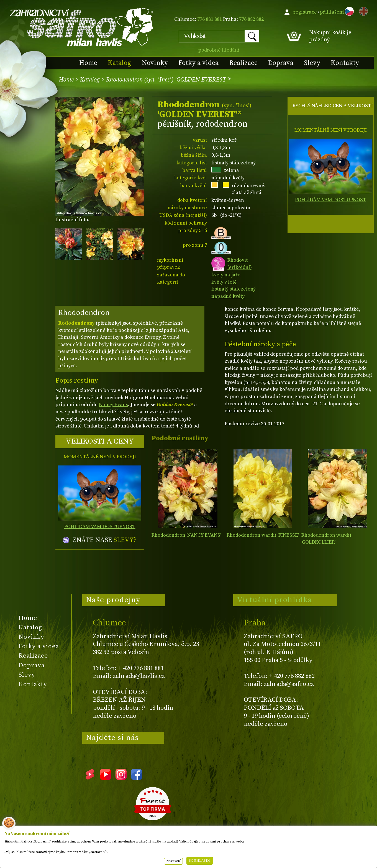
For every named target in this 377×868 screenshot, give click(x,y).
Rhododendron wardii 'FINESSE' (263, 535)
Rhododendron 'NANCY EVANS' (186, 535)
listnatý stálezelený (234, 289)
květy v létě (224, 282)
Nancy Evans (113, 405)
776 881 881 (210, 19)
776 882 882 (251, 19)
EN (362, 10)
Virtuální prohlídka (275, 600)
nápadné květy (228, 296)
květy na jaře (226, 275)
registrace (305, 12)
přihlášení (332, 12)
